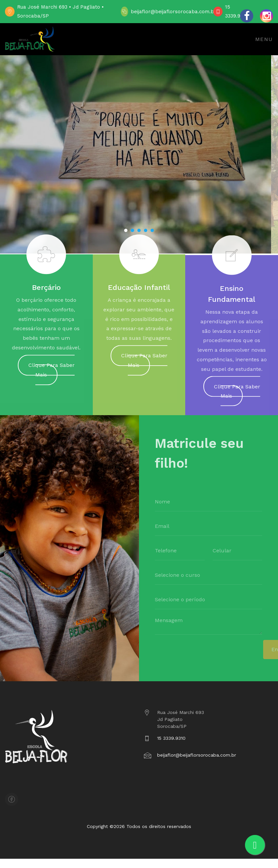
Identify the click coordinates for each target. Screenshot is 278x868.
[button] (126, 230)
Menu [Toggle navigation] (264, 39)
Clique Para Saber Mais (52, 373)
